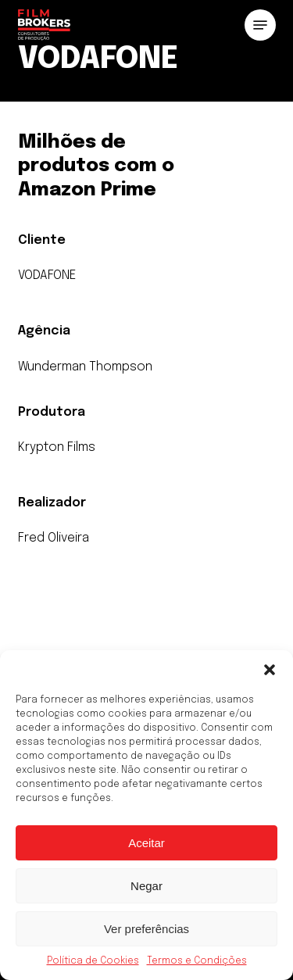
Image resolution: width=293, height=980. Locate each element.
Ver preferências (146, 929)
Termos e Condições (197, 961)
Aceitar (146, 843)
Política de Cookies (93, 961)
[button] (270, 670)
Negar (146, 886)
